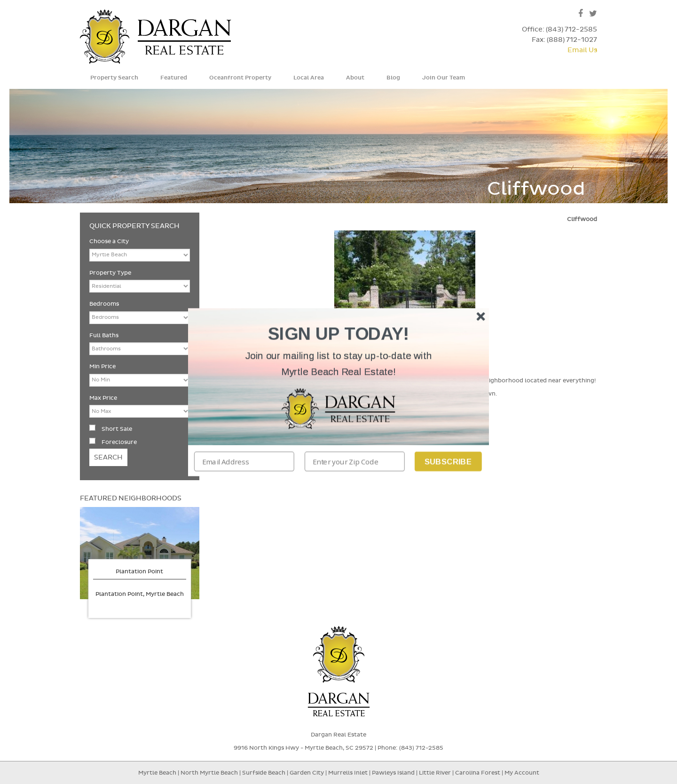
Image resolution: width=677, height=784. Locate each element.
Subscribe (448, 461)
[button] (338, 364)
